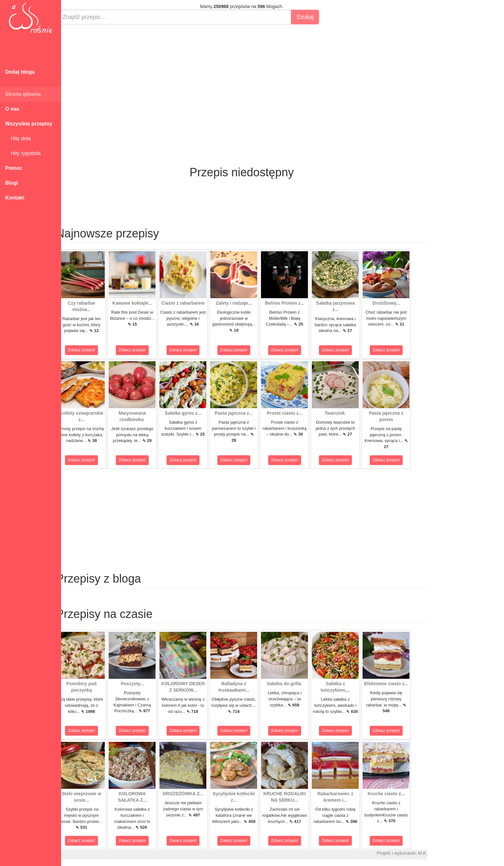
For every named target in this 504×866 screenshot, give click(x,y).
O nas (12, 109)
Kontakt (15, 198)
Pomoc (14, 168)
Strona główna (23, 94)
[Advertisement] (250, 76)
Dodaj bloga (20, 72)
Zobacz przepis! (90, 350)
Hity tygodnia (23, 153)
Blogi (12, 183)
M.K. (431, 853)
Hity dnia (18, 138)
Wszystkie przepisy (29, 124)
